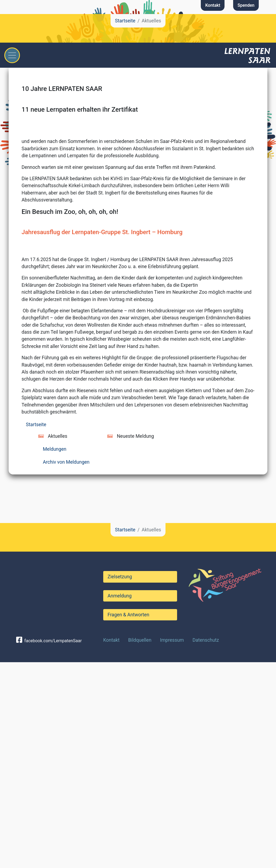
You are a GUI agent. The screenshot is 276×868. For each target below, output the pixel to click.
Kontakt (213, 5)
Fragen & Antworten (128, 821)
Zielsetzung (120, 782)
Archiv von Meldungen (66, 668)
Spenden (246, 5)
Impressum (172, 846)
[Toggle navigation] (12, 55)
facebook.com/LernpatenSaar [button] (49, 847)
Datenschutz (206, 846)
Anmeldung (120, 802)
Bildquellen (140, 846)
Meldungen (55, 655)
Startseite (125, 21)
